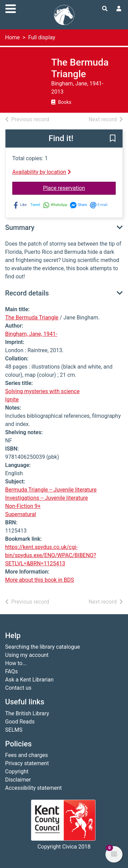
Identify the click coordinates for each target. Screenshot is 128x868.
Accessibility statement (33, 788)
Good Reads (20, 722)
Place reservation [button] (79, 188)
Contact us (18, 688)
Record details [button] (27, 293)
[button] (113, 139)
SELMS (14, 730)
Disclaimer (18, 780)
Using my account (27, 655)
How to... (16, 663)
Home (12, 37)
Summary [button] (20, 228)
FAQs (11, 671)
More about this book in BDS (40, 580)
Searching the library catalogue (42, 647)
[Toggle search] (105, 9)
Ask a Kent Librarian (29, 680)
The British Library (27, 713)
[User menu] (119, 9)
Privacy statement (27, 763)
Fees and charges (26, 755)
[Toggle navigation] (11, 8)
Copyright (17, 771)
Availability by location (42, 172)
